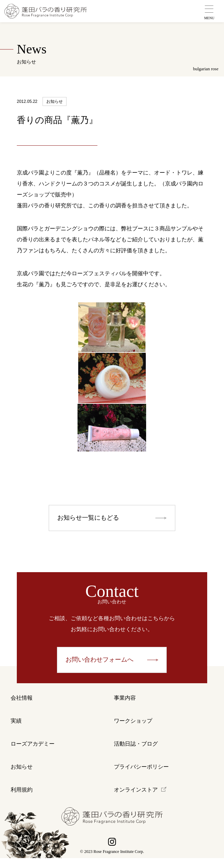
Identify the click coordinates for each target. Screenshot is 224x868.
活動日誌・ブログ (136, 750)
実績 (16, 725)
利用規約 (22, 799)
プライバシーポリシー (141, 774)
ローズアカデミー (33, 750)
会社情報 (22, 700)
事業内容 (125, 700)
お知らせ (22, 774)
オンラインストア (136, 799)
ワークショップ (133, 725)
